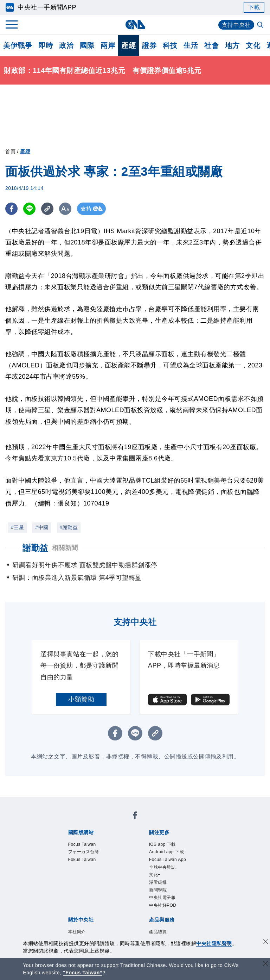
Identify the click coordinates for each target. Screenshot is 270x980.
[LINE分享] (29, 209)
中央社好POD (163, 905)
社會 (211, 45)
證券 (149, 45)
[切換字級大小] (65, 209)
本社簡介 (77, 932)
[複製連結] (47, 209)
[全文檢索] (261, 25)
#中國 (42, 527)
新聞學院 (158, 890)
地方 (232, 45)
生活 (191, 45)
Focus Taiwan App (168, 860)
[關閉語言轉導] (266, 964)
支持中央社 (236, 25)
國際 (87, 45)
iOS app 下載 (162, 844)
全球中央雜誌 (162, 867)
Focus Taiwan (82, 844)
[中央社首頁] (135, 24)
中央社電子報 (162, 898)
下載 (254, 7)
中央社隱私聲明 (214, 943)
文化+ (155, 875)
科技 (170, 45)
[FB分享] (11, 209)
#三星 (17, 527)
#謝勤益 (69, 527)
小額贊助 (81, 699)
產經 (128, 45)
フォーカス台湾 (84, 852)
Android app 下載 (166, 852)
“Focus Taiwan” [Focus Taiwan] (83, 973)
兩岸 (108, 45)
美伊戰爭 (18, 45)
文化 (253, 45)
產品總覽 (158, 932)
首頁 (10, 151)
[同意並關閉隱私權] (266, 942)
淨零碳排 (158, 882)
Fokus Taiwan (82, 860)
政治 (66, 45)
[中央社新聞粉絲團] (135, 816)
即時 (46, 45)
